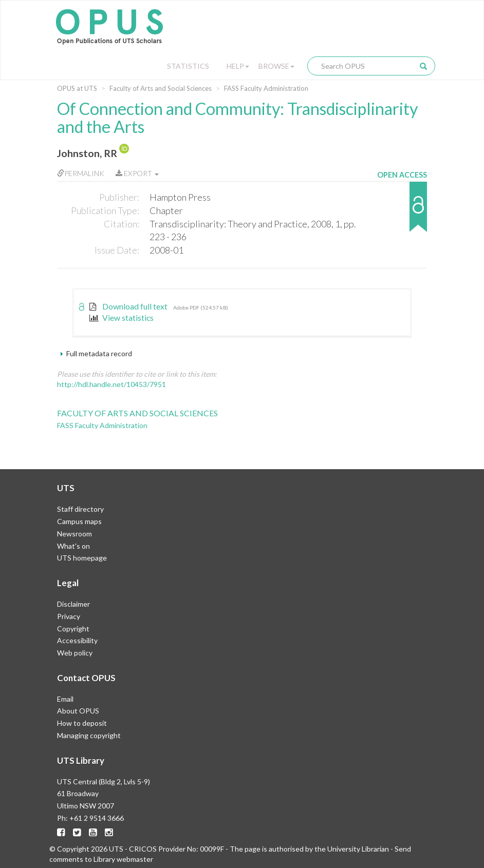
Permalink (81, 173)
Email (65, 699)
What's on (73, 546)
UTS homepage (82, 558)
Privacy (69, 616)
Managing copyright (89, 735)
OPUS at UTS (77, 88)
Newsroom (75, 534)
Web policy (75, 653)
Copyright (73, 629)
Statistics (188, 66)
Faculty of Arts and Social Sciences (161, 88)
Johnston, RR (87, 153)
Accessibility (77, 640)
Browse (276, 66)
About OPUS (78, 711)
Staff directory (80, 509)
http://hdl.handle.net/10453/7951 (111, 384)
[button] (402, 212)
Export (137, 173)
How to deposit (82, 723)
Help (238, 66)
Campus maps (79, 521)
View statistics (122, 318)
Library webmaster (123, 859)
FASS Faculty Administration (266, 88)
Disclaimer (73, 604)
